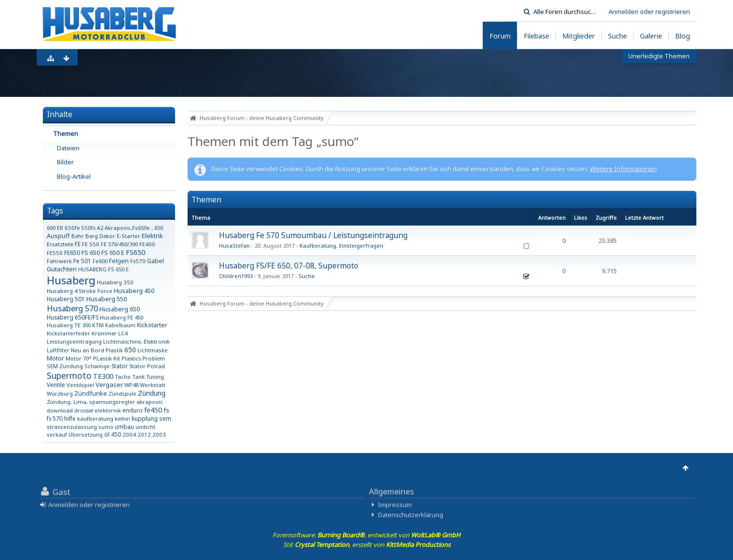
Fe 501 (82, 261)
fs (166, 410)
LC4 (123, 333)
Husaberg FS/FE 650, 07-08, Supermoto (289, 266)
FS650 (136, 252)
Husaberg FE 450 (122, 317)
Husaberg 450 (134, 291)
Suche (307, 276)
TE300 (103, 376)
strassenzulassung (72, 427)
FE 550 (91, 244)
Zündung (152, 393)
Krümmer (104, 333)
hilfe (70, 418)
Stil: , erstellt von (367, 545)
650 (130, 350)
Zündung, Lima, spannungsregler (91, 402)
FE (78, 244)
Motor (55, 358)
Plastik (114, 350)
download (60, 410)
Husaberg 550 (107, 299)
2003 (159, 434)
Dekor (107, 236)
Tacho (123, 377)
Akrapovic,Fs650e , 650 (134, 228)
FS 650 (91, 253)
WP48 (131, 385)
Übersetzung (86, 434)
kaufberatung (95, 419)
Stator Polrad (147, 366)
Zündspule (122, 393)
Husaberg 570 (72, 308)
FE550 (55, 253)
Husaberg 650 (120, 309)
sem (165, 419)
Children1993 (236, 276)
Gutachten (62, 269)
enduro (133, 410)
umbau (124, 427)
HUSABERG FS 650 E (103, 269)
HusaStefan (234, 246)
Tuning (155, 377)
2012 (144, 434)
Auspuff (58, 236)
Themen (66, 133)
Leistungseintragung (74, 341)
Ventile (56, 385)
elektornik (108, 410)
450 (116, 434)
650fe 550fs (80, 228)
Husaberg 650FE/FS (73, 317)
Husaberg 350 (115, 282)
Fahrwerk (59, 261)
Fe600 (100, 261)
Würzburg (60, 393)
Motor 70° (79, 358)
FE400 (147, 244)
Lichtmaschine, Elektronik (136, 341)
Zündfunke (91, 393)
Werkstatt (153, 385)
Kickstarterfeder (68, 333)
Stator (120, 366)
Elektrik (152, 236)
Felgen (119, 261)
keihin (122, 419)
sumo (106, 427)
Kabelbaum (120, 325)
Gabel (156, 261)
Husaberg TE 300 (69, 325)
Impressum (395, 505)
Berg (92, 236)
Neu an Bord (88, 350)
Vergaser (109, 385)
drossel (84, 410)
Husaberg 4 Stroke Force (80, 291)
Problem (154, 358)
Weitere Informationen (623, 169)
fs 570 (55, 418)
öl (107, 434)
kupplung (145, 419)
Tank (138, 377)
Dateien (68, 148)
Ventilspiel (80, 385)
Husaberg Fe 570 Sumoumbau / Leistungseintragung (313, 235)
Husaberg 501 (66, 299)
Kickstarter (152, 325)
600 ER (55, 228)
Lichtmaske (153, 350)
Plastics (131, 358)
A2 (100, 228)
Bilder (65, 162)
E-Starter (129, 236)
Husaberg (71, 280)
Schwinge (97, 366)
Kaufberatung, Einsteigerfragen (341, 246)
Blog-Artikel (74, 176)
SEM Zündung (65, 366)
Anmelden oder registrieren (649, 12)
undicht (145, 427)
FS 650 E (113, 253)
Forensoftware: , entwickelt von (366, 535)
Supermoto (69, 375)
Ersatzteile (60, 244)
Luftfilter (58, 350)
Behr (78, 236)
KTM (98, 325)
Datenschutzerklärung (411, 515)
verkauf (57, 434)
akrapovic (150, 402)
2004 (129, 434)
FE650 (72, 253)
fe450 (153, 410)
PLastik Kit (107, 358)
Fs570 (138, 261)
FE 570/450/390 (119, 244)
